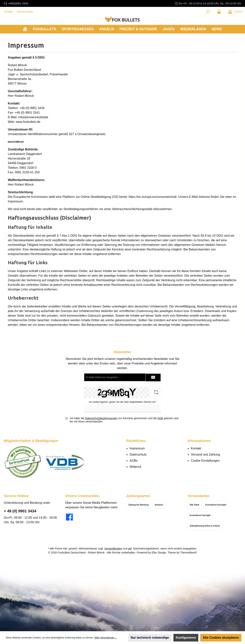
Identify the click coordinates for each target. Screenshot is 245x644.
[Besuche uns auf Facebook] (69, 517)
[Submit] (153, 378)
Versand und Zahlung (205, 454)
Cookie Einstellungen (205, 461)
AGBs (134, 461)
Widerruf (135, 467)
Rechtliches (136, 441)
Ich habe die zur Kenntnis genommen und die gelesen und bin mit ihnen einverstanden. (124, 420)
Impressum (137, 448)
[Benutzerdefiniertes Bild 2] (65, 462)
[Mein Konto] (219, 12)
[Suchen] (208, 12)
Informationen (199, 441)
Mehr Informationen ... (106, 638)
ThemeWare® (188, 553)
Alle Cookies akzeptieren (221, 638)
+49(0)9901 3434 (18, 3)
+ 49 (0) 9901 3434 (20, 511)
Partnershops (25, 12)
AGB (160, 418)
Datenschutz (138, 454)
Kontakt (8, 12)
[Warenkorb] (234, 12)
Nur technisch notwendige (150, 638)
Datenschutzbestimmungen (101, 418)
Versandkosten (113, 549)
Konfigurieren (186, 638)
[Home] (25, 29)
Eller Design (159, 553)
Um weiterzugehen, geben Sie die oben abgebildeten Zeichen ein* (122, 402)
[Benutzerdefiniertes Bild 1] (23, 462)
